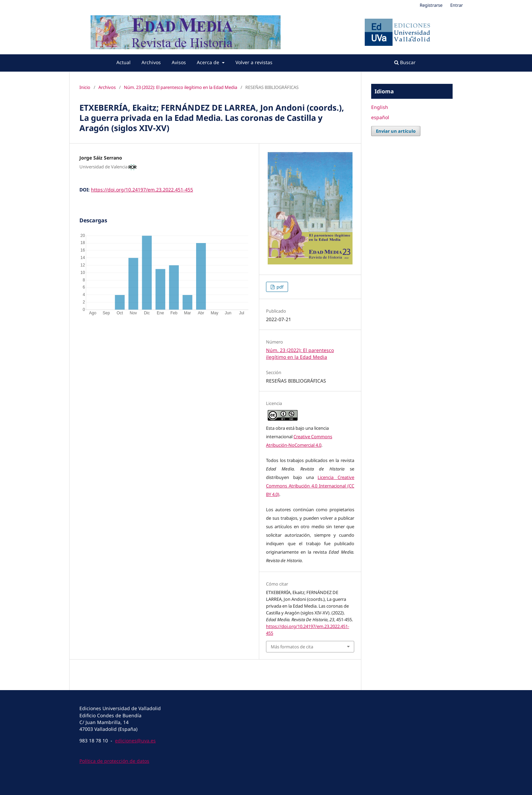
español (380, 117)
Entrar (457, 5)
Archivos (151, 62)
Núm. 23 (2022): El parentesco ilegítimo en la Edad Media (180, 87)
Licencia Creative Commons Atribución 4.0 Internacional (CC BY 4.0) (310, 486)
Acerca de (209, 62)
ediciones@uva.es (135, 741)
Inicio (85, 87)
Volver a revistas (254, 62)
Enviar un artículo (396, 131)
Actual (123, 62)
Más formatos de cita (292, 647)
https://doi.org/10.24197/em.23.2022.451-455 (142, 190)
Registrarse (431, 5)
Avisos (179, 62)
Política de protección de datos (114, 761)
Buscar (405, 62)
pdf (279, 287)
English (380, 107)
